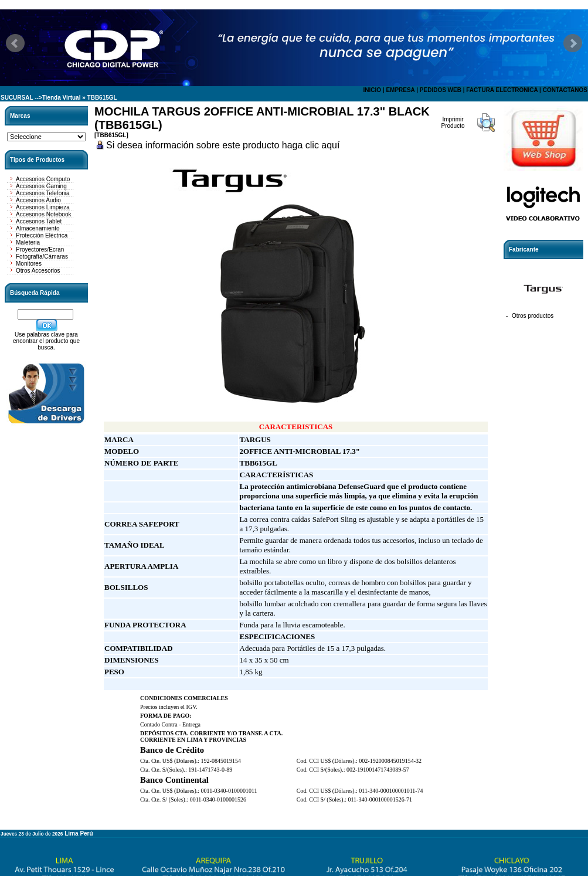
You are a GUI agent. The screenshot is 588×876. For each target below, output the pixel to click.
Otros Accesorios (38, 271)
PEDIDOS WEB (441, 90)
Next (573, 43)
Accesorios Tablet (39, 221)
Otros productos (533, 316)
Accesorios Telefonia (43, 193)
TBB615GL (102, 98)
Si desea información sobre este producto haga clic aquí (223, 145)
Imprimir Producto (453, 123)
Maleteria (28, 242)
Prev (15, 43)
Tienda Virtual (62, 98)
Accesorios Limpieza (43, 207)
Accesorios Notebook (44, 214)
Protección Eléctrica (42, 235)
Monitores (29, 264)
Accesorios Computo (43, 179)
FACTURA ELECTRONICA (502, 90)
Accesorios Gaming (41, 186)
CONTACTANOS (565, 90)
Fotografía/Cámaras (42, 257)
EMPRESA (400, 90)
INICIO (372, 90)
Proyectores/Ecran (40, 249)
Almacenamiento (38, 228)
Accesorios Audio (38, 200)
